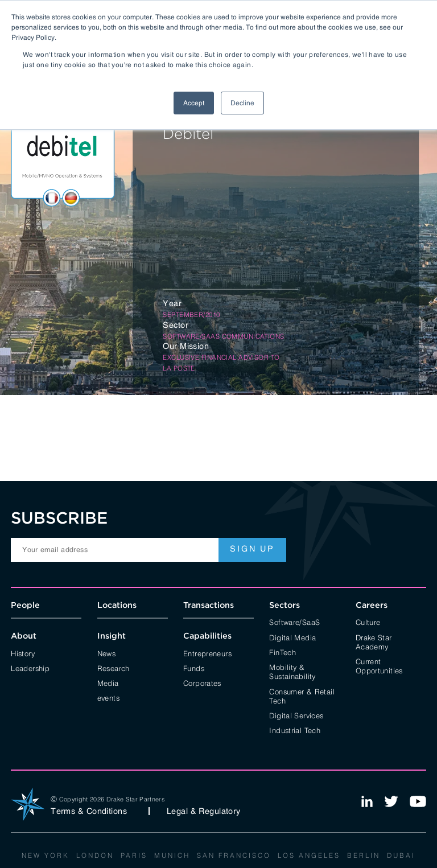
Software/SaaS (294, 622)
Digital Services (296, 715)
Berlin (364, 855)
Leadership (30, 668)
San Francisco (234, 855)
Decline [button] (242, 103)
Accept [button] (194, 103)
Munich (172, 855)
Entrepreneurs (207, 653)
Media (108, 682)
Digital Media (292, 637)
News (107, 653)
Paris (134, 855)
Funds (194, 668)
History (23, 653)
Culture (368, 622)
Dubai (401, 855)
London (95, 855)
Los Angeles (309, 855)
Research (114, 668)
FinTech (283, 652)
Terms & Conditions (89, 811)
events (108, 697)
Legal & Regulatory (204, 811)
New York (46, 855)
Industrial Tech (295, 730)
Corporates (202, 682)
